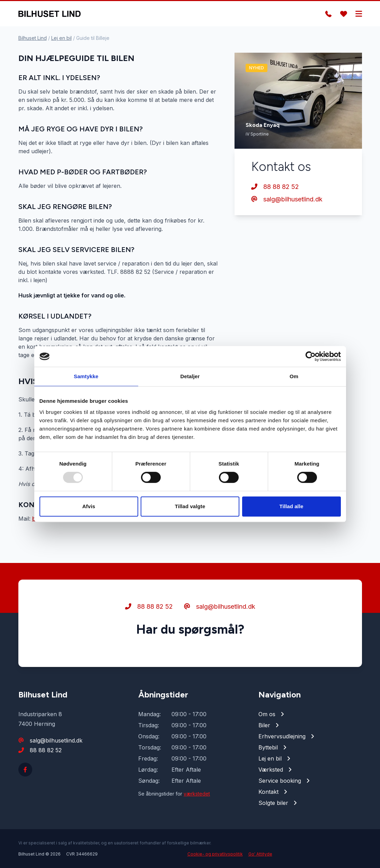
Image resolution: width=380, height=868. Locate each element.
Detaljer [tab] (190, 376)
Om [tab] (294, 376)
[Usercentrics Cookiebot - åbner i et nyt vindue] (311, 356)
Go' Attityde (260, 854)
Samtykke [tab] (86, 376)
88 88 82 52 (275, 187)
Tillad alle (291, 506)
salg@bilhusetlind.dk (287, 199)
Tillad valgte (190, 506)
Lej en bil (61, 38)
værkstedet (197, 794)
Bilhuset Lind (33, 38)
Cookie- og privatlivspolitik (215, 854)
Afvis (89, 506)
